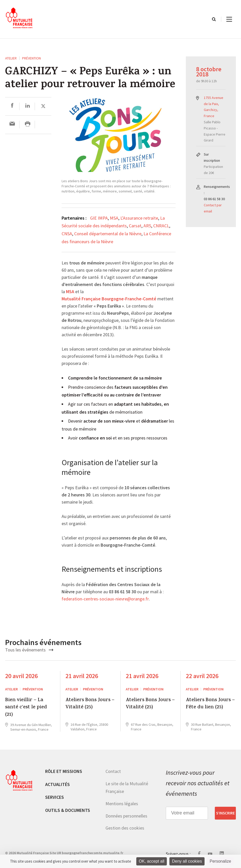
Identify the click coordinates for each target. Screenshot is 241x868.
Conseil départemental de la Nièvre (108, 234)
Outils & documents (68, 810)
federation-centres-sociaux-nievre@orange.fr (105, 599)
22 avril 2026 (202, 676)
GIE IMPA (99, 218)
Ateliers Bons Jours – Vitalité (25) (90, 704)
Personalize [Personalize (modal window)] (220, 861)
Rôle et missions (64, 771)
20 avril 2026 (21, 676)
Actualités (57, 784)
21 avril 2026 (82, 676)
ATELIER (11, 58)
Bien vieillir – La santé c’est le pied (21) (26, 708)
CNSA (67, 234)
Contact (113, 771)
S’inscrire (225, 813)
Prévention (31, 58)
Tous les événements (29, 650)
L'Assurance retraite (139, 218)
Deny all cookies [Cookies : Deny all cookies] (187, 861)
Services (55, 797)
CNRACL (161, 226)
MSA (114, 218)
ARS (147, 226)
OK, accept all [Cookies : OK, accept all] (152, 861)
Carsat (135, 226)
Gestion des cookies (125, 828)
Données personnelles (126, 816)
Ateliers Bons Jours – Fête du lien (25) (210, 704)
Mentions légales (122, 804)
